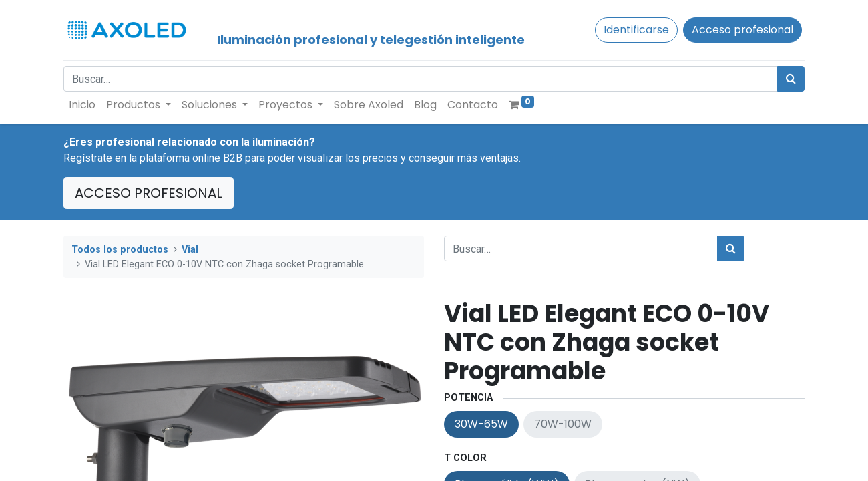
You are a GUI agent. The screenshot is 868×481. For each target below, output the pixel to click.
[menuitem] (82, 105)
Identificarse (636, 30)
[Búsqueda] (791, 79)
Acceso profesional (742, 30)
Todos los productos (120, 250)
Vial (190, 250)
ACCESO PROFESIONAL (149, 193)
